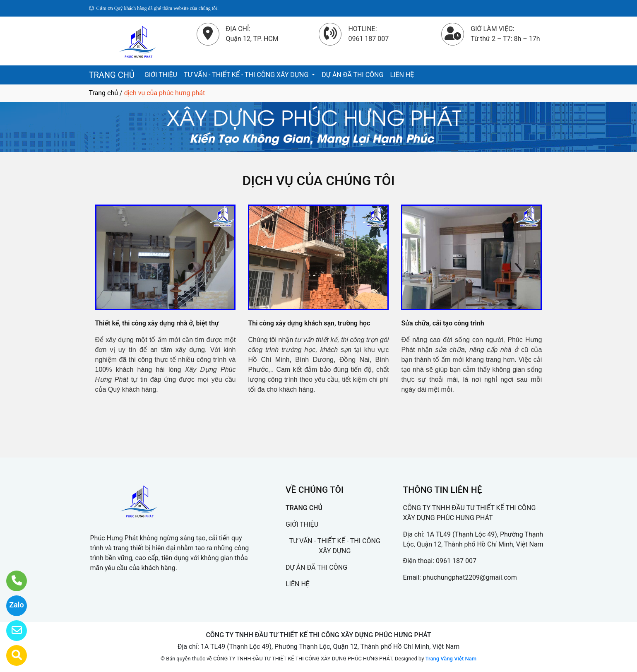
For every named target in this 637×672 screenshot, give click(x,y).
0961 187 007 (456, 561)
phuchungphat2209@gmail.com (470, 577)
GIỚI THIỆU (161, 75)
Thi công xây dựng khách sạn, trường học (309, 323)
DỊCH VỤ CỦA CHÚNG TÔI (318, 181)
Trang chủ (104, 93)
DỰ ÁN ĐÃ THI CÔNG (352, 75)
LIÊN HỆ (402, 75)
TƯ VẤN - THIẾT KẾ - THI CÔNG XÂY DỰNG (247, 75)
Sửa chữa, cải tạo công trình (442, 323)
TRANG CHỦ (112, 75)
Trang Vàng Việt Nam (451, 659)
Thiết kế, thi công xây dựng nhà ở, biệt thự (157, 323)
